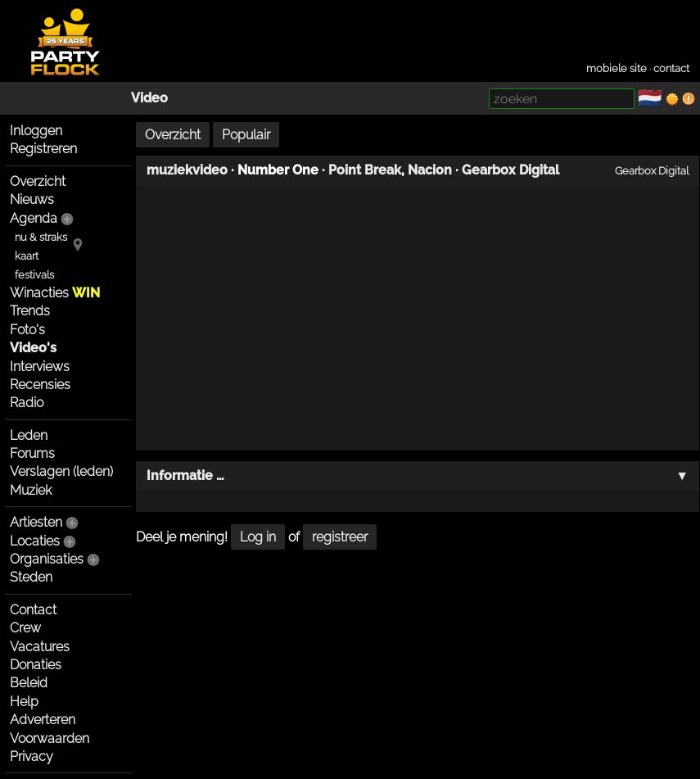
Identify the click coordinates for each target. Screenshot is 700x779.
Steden (31, 577)
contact (671, 68)
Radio (27, 403)
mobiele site (616, 68)
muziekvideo (187, 170)
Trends (30, 311)
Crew (25, 628)
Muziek (31, 490)
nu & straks (41, 237)
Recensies (40, 385)
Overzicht (38, 181)
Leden (29, 435)
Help (24, 702)
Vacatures (40, 647)
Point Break (365, 170)
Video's (33, 348)
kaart (27, 256)
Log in (258, 537)
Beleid (29, 683)
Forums (32, 453)
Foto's (27, 330)
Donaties (36, 665)
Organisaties (47, 559)
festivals (34, 275)
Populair (246, 135)
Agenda (34, 218)
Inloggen (36, 131)
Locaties (35, 541)
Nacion (430, 170)
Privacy (32, 756)
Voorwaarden (50, 738)
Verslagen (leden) (61, 471)
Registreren (43, 149)
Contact (33, 610)
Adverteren (43, 720)
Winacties (55, 293)
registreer (340, 537)
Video (149, 98)
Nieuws (32, 199)
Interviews (40, 367)
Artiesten (36, 522)
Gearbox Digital (510, 170)
